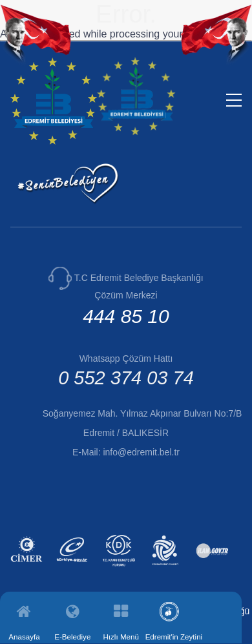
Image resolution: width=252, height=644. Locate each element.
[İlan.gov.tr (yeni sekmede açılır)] (214, 568)
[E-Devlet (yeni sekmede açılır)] (74, 568)
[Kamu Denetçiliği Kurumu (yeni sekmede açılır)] (121, 568)
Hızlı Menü (121, 637)
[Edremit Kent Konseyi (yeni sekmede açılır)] (167, 568)
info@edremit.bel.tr (141, 452)
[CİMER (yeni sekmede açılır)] (28, 568)
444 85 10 (126, 316)
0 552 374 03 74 (126, 378)
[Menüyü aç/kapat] (234, 100)
